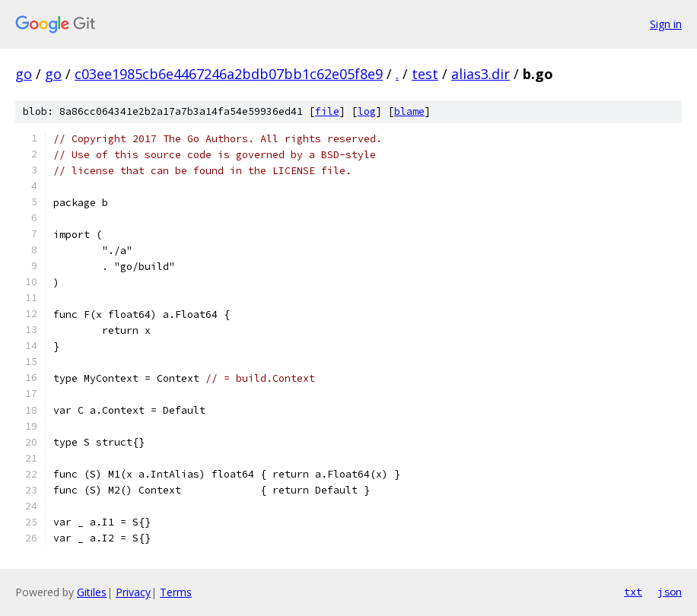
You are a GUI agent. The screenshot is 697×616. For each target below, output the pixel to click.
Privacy (133, 592)
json (670, 592)
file (327, 111)
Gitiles (92, 592)
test (425, 74)
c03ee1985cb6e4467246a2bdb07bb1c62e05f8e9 (229, 74)
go (24, 74)
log (367, 111)
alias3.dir (481, 74)
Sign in (666, 24)
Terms (176, 592)
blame (409, 111)
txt (633, 592)
